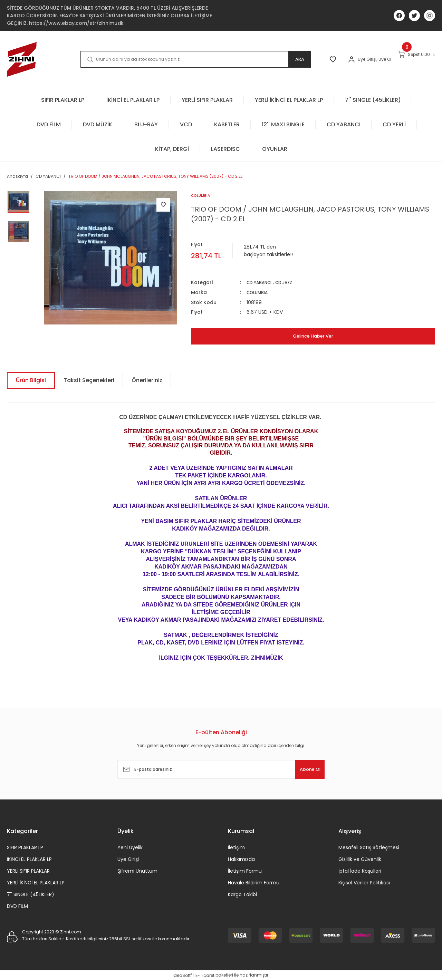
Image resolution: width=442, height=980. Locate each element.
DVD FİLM (17, 906)
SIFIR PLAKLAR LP (25, 847)
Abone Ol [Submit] (304, 769)
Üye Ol (362, 59)
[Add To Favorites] (163, 205)
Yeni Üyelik (130, 847)
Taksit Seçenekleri (89, 380)
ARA (268, 59)
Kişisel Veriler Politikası (364, 882)
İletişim (236, 847)
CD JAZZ (291, 283)
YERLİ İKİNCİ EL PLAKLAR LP (36, 882)
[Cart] (409, 59)
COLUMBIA (259, 292)
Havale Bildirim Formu (254, 882)
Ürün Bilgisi (31, 380)
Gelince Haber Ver (313, 336)
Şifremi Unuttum (137, 871)
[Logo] (22, 59)
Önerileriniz (147, 380)
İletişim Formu (245, 871)
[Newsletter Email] (221, 769)
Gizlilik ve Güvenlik (360, 859)
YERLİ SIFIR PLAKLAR (28, 871)
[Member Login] (328, 59)
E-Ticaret (205, 975)
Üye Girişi (128, 859)
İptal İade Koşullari (360, 871)
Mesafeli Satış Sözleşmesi (369, 847)
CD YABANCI (262, 283)
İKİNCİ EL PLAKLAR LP (29, 859)
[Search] (180, 59)
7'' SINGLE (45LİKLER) (31, 894)
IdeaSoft (182, 975)
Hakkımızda (241, 859)
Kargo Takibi (242, 894)
